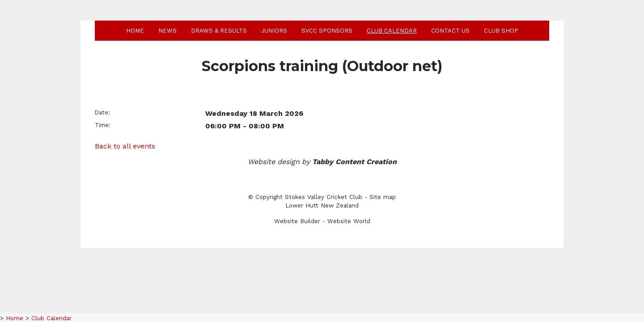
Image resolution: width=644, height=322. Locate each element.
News (167, 31)
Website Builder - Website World (322, 221)
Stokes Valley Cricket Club (324, 197)
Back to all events (125, 146)
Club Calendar (392, 31)
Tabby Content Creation (354, 162)
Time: (103, 125)
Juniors (274, 31)
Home (135, 31)
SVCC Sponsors (327, 31)
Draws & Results (219, 31)
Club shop (501, 31)
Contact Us (450, 31)
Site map (383, 197)
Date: (102, 112)
